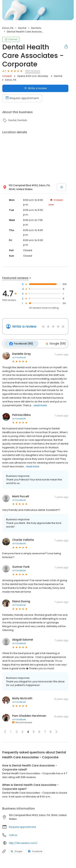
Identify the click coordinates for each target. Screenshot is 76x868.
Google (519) (54, 343)
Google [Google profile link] (16, 851)
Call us (13, 834)
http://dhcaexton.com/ (23, 842)
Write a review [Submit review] (35, 88)
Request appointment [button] (22, 826)
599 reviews (33, 71)
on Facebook (19, 357)
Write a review (24, 326)
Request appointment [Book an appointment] (22, 98)
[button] (5, 731)
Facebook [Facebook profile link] (35, 851)
